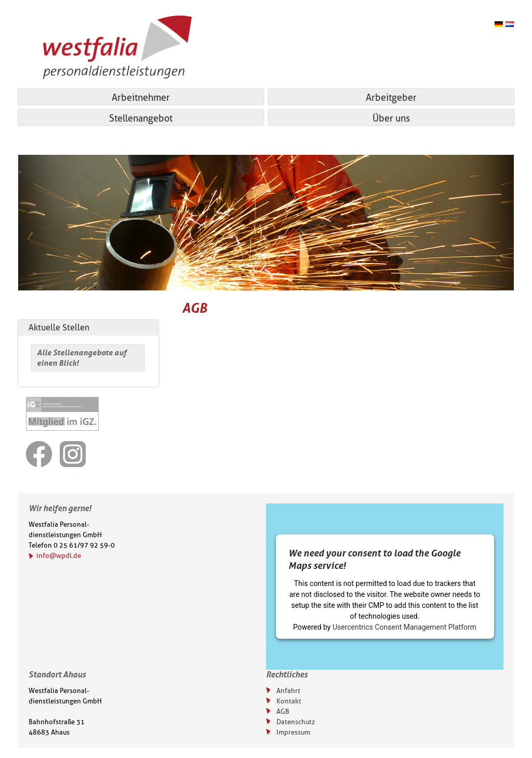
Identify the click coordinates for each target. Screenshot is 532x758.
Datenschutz (296, 722)
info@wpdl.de (59, 555)
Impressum (293, 732)
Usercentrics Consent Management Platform (404, 627)
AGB (283, 711)
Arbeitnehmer (141, 98)
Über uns (391, 118)
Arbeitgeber (391, 98)
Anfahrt (288, 690)
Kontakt (289, 701)
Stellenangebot (141, 118)
